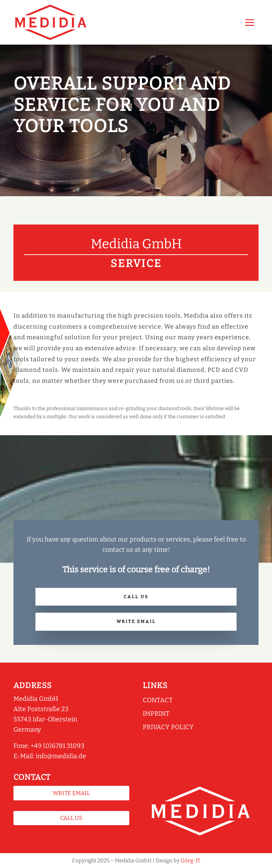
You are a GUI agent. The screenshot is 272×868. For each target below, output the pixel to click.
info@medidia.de (61, 756)
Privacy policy (168, 727)
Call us (136, 597)
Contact (158, 700)
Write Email (136, 622)
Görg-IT (191, 861)
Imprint (156, 714)
